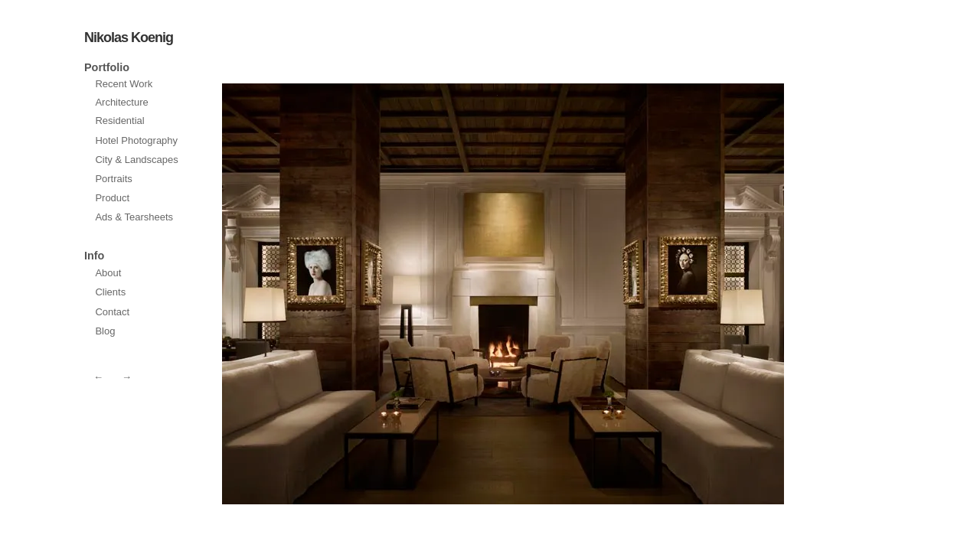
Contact (112, 312)
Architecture (121, 102)
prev (646, 294)
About (108, 273)
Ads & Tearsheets (134, 217)
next (360, 294)
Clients (110, 292)
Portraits (113, 179)
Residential (119, 121)
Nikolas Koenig (129, 37)
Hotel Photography (136, 140)
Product (112, 198)
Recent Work (124, 84)
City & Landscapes (136, 160)
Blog (105, 331)
